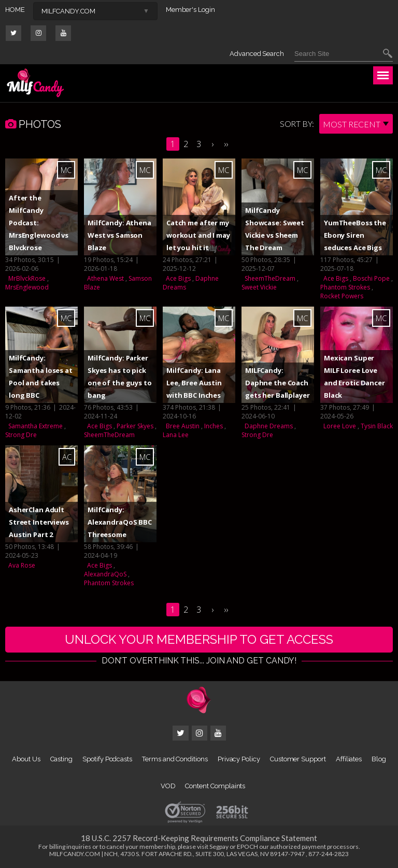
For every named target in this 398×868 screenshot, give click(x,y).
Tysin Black (377, 426)
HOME (15, 10)
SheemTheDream (270, 278)
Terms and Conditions (175, 759)
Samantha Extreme (35, 426)
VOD (168, 786)
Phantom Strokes (345, 287)
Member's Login (190, 10)
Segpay (219, 847)
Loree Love (340, 426)
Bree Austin (183, 426)
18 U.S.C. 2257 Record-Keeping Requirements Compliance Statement (199, 838)
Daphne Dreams (269, 426)
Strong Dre (21, 435)
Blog (379, 759)
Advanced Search (257, 54)
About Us (26, 759)
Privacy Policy (239, 759)
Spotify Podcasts (107, 759)
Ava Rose (22, 565)
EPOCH (247, 847)
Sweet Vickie (259, 287)
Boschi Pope (371, 278)
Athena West (105, 278)
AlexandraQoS (105, 574)
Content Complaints (215, 786)
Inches (214, 426)
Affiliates (349, 759)
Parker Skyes (135, 426)
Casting (62, 759)
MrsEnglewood (27, 287)
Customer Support (298, 759)
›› (226, 144)
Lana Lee (176, 435)
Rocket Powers (342, 296)
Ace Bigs (178, 278)
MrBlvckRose (27, 278)
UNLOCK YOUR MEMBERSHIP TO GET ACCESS (199, 639)
